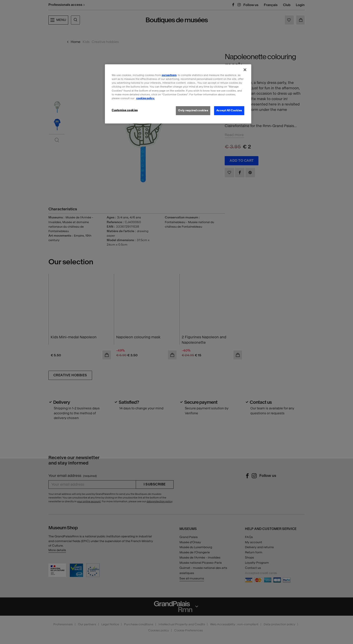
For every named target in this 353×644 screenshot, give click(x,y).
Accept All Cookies (229, 110)
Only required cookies (193, 110)
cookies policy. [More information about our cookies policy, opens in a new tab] (145, 98)
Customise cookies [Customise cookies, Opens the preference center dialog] (125, 110)
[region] (178, 94)
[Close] (245, 70)
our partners (169, 75)
